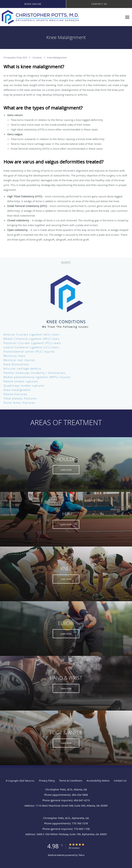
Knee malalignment (17, 390)
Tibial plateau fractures (20, 398)
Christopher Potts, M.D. (16, 58)
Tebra (81, 855)
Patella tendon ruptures (21, 381)
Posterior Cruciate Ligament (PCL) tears (32, 343)
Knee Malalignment (57, 58)
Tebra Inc (29, 781)
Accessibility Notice (98, 781)
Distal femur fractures (20, 403)
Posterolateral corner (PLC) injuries (29, 352)
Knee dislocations (16, 364)
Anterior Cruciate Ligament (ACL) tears (31, 335)
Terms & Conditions (71, 781)
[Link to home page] (55, 17)
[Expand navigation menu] (127, 17)
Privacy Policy (47, 781)
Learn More (66, 470)
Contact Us (120, 781)
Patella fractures (16, 394)
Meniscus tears (15, 356)
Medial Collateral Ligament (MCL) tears (32, 339)
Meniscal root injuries (19, 360)
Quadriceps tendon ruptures (24, 386)
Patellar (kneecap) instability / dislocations (35, 373)
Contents (37, 58)
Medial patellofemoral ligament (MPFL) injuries (37, 377)
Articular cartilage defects (22, 369)
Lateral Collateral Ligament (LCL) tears (31, 347)
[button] (33, 4)
